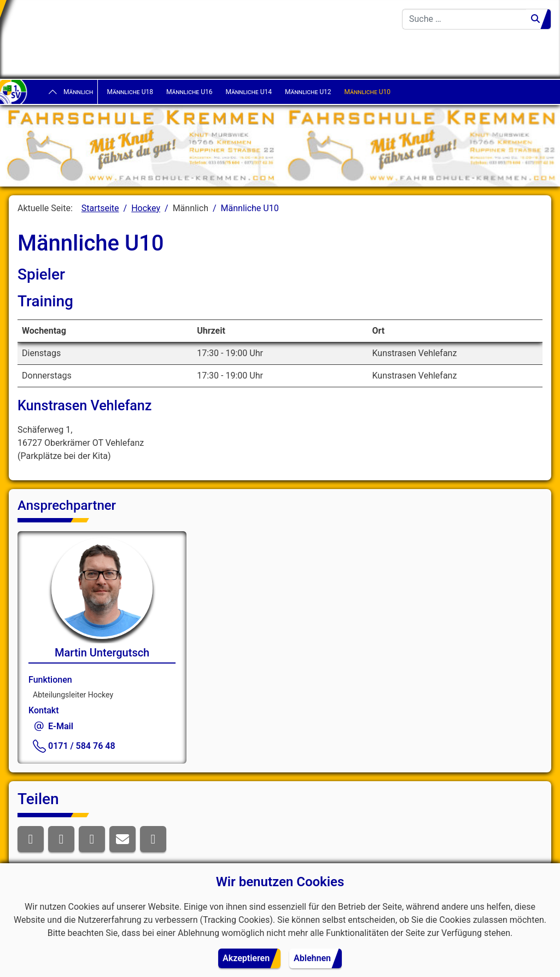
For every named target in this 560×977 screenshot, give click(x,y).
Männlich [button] (78, 92)
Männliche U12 (308, 92)
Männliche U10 (367, 92)
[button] (31, 839)
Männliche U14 (249, 92)
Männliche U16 (189, 92)
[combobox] (464, 19)
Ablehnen (312, 958)
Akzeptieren (246, 958)
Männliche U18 (130, 92)
